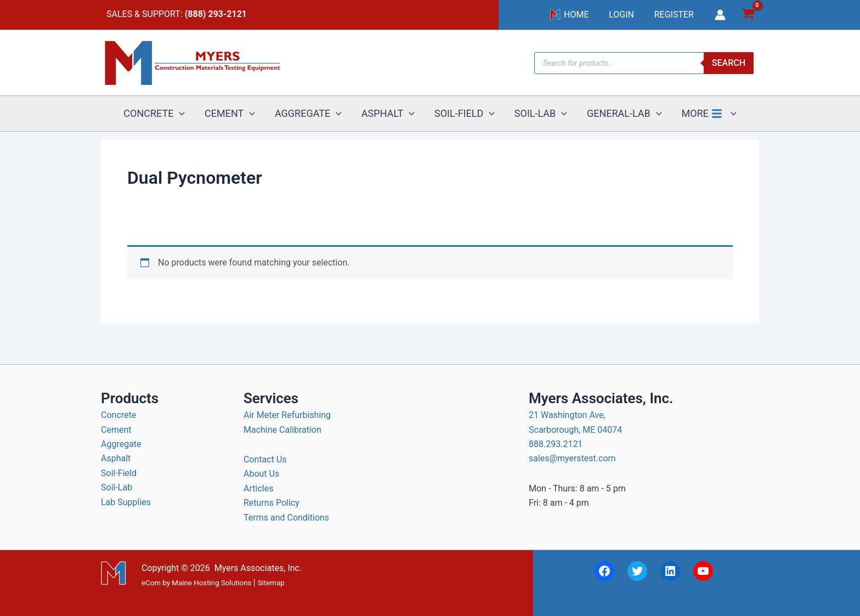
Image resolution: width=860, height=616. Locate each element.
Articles (258, 488)
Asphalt (116, 458)
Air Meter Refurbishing (287, 415)
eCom (151, 583)
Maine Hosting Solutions (211, 583)
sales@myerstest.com (572, 458)
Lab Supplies (126, 502)
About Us (261, 474)
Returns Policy (271, 503)
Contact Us (265, 459)
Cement (116, 430)
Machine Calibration (282, 430)
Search (729, 66)
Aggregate (121, 444)
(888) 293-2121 (216, 16)
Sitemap (271, 583)
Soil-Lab (117, 487)
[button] (191, 118)
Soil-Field (119, 473)
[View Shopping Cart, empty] (748, 17)
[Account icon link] (720, 16)
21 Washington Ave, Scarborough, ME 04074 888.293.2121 (575, 429)
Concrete (118, 415)
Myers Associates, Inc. (258, 568)
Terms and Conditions (286, 518)
